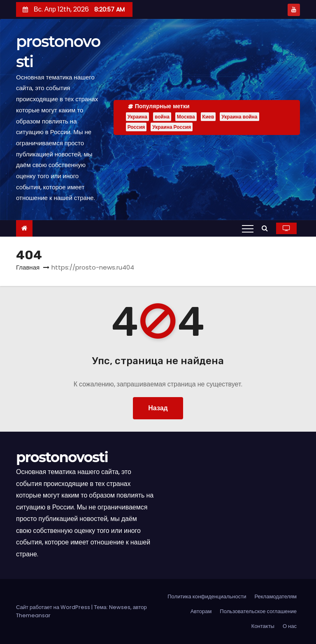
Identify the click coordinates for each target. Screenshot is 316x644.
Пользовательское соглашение (258, 611)
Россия (136, 127)
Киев (208, 117)
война (162, 117)
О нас (290, 626)
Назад (158, 408)
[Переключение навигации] (248, 228)
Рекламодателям (275, 596)
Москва (186, 117)
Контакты (263, 626)
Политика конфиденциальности (207, 596)
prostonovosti (62, 457)
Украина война (239, 117)
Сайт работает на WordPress (54, 607)
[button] (267, 228)
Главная (28, 267)
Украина (137, 117)
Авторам (201, 611)
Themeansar (33, 615)
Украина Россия (172, 127)
